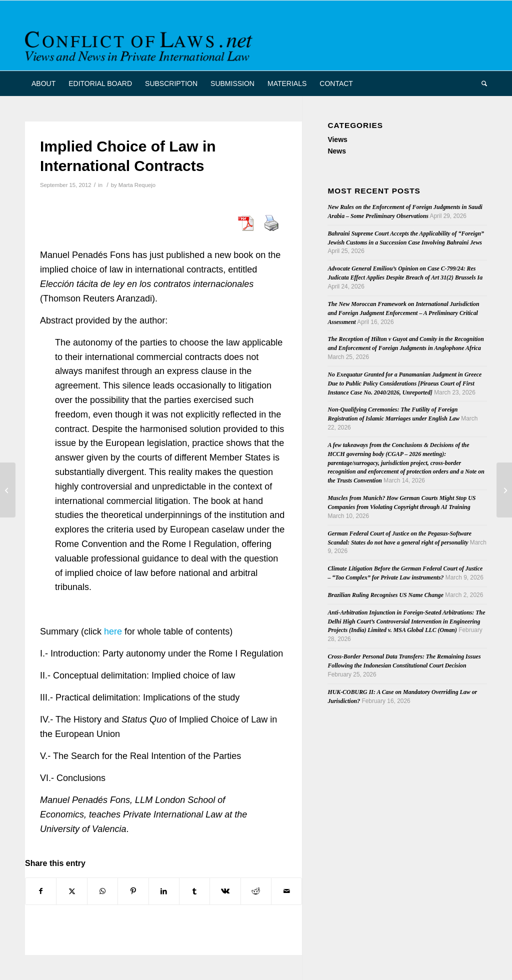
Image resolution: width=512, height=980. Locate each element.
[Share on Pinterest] (133, 891)
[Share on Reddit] (256, 891)
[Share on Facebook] (41, 891)
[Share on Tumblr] (194, 891)
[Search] (481, 83)
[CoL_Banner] (140, 44)
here (113, 631)
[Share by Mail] (286, 891)
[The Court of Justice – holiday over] (8, 490)
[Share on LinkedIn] (164, 891)
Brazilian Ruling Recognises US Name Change (385, 595)
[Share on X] (71, 891)
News (337, 151)
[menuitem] (43, 83)
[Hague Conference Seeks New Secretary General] (504, 490)
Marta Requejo (137, 185)
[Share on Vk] (225, 891)
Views (337, 139)
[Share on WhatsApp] (102, 891)
